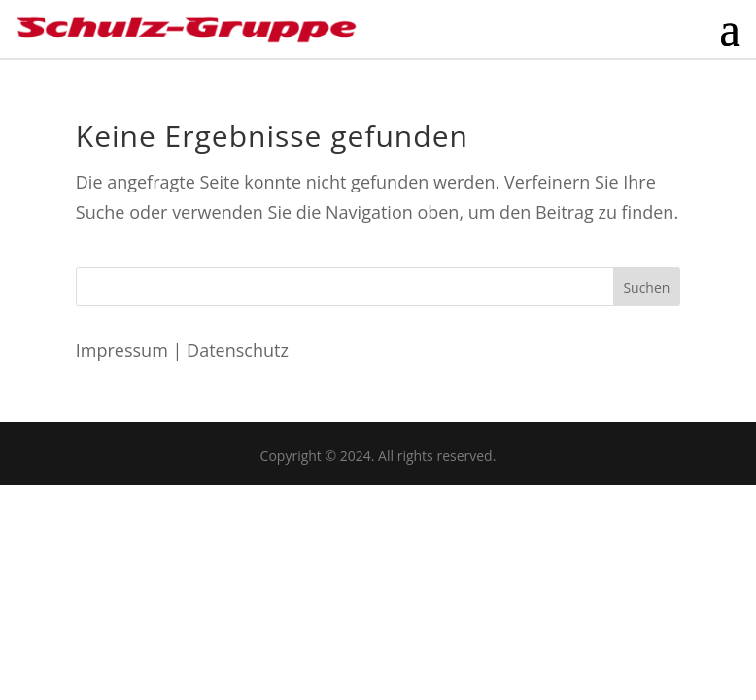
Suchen (646, 287)
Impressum (122, 350)
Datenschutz (238, 350)
